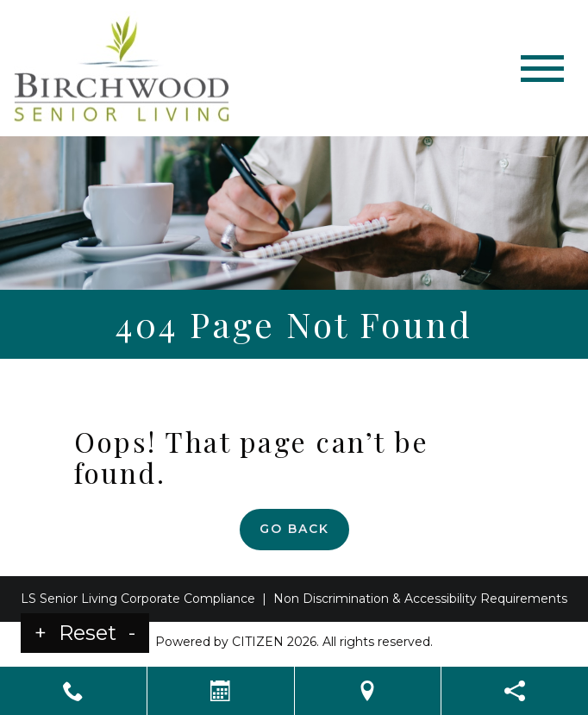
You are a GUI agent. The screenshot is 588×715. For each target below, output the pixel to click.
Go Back (294, 529)
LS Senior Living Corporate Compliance (138, 599)
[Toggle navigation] (542, 69)
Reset (88, 633)
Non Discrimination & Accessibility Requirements (420, 599)
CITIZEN (258, 642)
